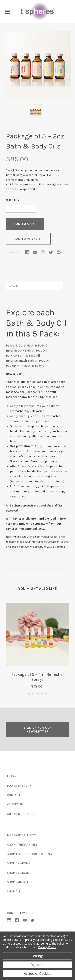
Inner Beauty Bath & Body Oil (26, 351)
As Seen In (15, 804)
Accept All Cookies (38, 974)
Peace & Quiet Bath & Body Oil (28, 346)
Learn (12, 776)
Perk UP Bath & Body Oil (23, 356)
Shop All (14, 891)
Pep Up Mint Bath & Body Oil (26, 366)
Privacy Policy (47, 947)
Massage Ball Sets (22, 835)
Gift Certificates (21, 814)
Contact (14, 795)
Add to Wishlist (28, 239)
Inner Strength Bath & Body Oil (28, 361)
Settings (37, 956)
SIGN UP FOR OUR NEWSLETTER (38, 729)
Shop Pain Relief (20, 882)
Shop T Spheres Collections (29, 854)
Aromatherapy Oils (22, 844)
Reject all (37, 965)
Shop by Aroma (19, 863)
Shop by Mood (18, 873)
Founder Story (19, 786)
